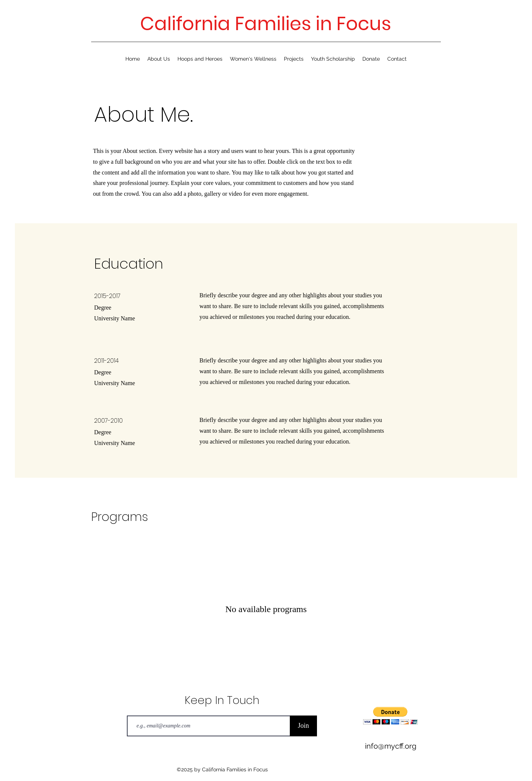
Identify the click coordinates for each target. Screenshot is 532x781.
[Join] (303, 726)
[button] (390, 716)
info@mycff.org (391, 746)
